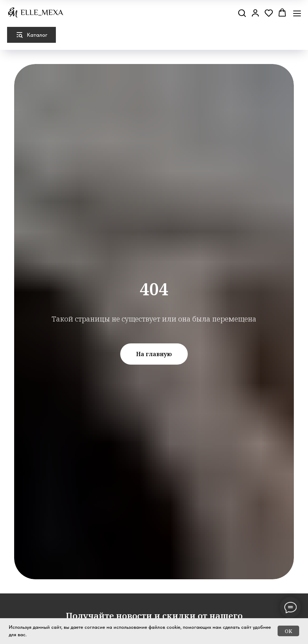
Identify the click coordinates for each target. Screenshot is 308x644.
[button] (242, 13)
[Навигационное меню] (297, 13)
